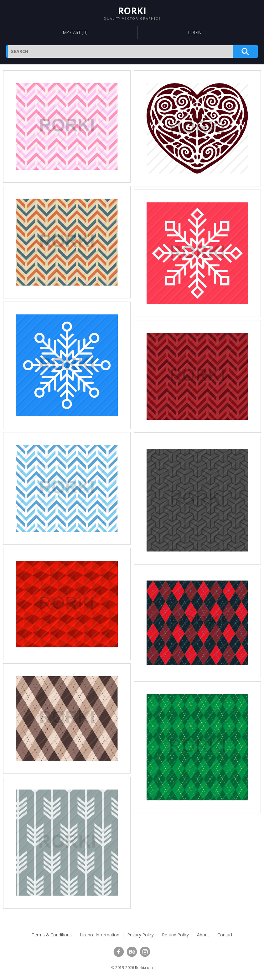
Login (195, 32)
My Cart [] (75, 32)
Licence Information (100, 935)
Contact (225, 935)
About (203, 935)
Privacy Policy (141, 935)
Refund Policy (176, 935)
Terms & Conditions (52, 935)
